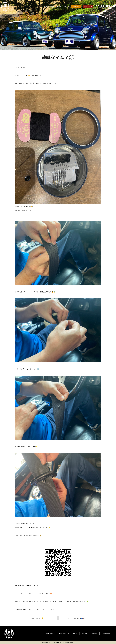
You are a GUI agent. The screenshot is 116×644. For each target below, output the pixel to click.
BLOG (59, 6)
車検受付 (76, 6)
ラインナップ (36, 6)
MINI (30, 609)
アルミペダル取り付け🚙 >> (76, 618)
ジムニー (45, 609)
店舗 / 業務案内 (49, 6)
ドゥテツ (53, 609)
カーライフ (37, 609)
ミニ (59, 609)
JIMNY (25, 609)
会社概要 (67, 6)
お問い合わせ (88, 6)
